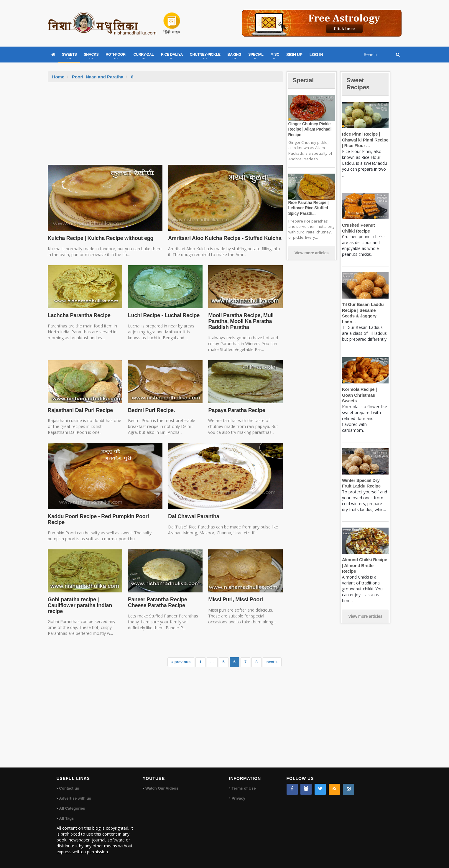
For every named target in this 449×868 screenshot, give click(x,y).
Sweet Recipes (358, 84)
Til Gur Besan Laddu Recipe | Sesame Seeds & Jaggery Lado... (365, 310)
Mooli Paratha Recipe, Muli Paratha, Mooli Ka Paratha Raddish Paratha (240, 321)
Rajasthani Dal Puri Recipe (80, 410)
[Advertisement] (165, 126)
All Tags (67, 818)
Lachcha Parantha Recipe (79, 315)
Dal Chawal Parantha (193, 516)
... (212, 662)
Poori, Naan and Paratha (97, 77)
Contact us (69, 788)
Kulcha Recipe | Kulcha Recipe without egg (100, 238)
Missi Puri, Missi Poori (235, 599)
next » (272, 662)
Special (304, 80)
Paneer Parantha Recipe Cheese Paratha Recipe (157, 602)
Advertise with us (75, 798)
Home (58, 77)
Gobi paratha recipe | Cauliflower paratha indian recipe (79, 605)
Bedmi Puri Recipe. (151, 410)
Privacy (239, 798)
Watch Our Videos (162, 788)
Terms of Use (244, 788)
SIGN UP (294, 55)
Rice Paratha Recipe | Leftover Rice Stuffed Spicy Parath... (308, 208)
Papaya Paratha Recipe (236, 410)
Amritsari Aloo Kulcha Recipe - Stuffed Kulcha (224, 238)
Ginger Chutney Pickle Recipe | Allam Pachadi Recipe (310, 129)
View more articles (312, 253)
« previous (181, 662)
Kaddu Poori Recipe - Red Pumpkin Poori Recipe (98, 519)
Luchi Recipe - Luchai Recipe (163, 315)
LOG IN (316, 55)
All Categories (72, 808)
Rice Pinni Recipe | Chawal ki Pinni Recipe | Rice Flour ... (365, 140)
